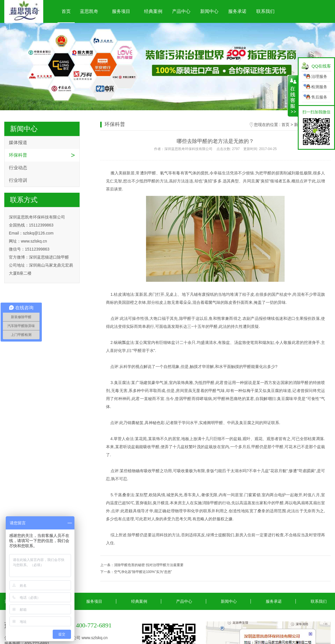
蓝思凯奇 (89, 11)
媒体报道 (18, 142)
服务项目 (121, 11)
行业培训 (18, 180)
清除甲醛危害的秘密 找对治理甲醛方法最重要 (149, 565)
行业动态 (18, 168)
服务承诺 (237, 11)
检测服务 (319, 87)
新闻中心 (209, 11)
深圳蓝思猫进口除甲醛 (49, 257)
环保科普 (18, 155)
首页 (66, 11)
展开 (293, 96)
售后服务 (319, 97)
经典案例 (153, 11)
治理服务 (319, 76)
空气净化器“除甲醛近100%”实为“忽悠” (143, 572)
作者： (215, 149)
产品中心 (181, 11)
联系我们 (265, 11)
